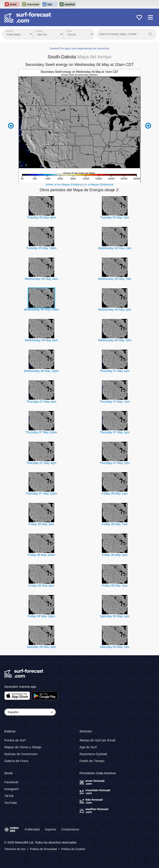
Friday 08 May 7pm (115, 586)
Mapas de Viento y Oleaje (23, 747)
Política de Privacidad (44, 849)
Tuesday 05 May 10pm (41, 248)
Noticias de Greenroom (21, 754)
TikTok (9, 796)
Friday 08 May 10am (41, 555)
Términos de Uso (15, 849)
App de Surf (88, 747)
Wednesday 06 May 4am (41, 279)
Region (39, 31)
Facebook (11, 782)
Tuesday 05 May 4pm (41, 217)
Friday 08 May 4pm (41, 586)
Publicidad (32, 829)
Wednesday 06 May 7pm (115, 340)
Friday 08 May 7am (115, 524)
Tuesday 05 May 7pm (115, 217)
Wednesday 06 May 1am (115, 248)
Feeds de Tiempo (92, 761)
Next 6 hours (148, 126)
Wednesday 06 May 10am (41, 310)
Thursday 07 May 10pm (41, 493)
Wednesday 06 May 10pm (41, 371)
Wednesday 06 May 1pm (115, 310)
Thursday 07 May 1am (115, 371)
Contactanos (70, 829)
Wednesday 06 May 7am (115, 279)
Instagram (11, 789)
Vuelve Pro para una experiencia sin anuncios (79, 48)
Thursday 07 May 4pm (41, 463)
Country (9, 31)
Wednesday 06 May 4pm (41, 340)
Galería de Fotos (16, 761)
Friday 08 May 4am (41, 524)
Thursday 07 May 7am (115, 402)
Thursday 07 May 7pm (115, 463)
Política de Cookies (73, 849)
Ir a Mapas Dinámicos (99, 184)
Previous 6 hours (11, 126)
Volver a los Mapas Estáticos (64, 184)
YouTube (11, 803)
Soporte (50, 829)
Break (69, 31)
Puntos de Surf (15, 740)
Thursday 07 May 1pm (115, 432)
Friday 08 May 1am (115, 493)
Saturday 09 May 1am (115, 616)
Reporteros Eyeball (93, 754)
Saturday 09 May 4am (41, 647)
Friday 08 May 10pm (41, 616)
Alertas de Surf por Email (97, 740)
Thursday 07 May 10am (41, 432)
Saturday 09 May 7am (115, 647)
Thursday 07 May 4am (41, 402)
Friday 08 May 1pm (115, 555)
